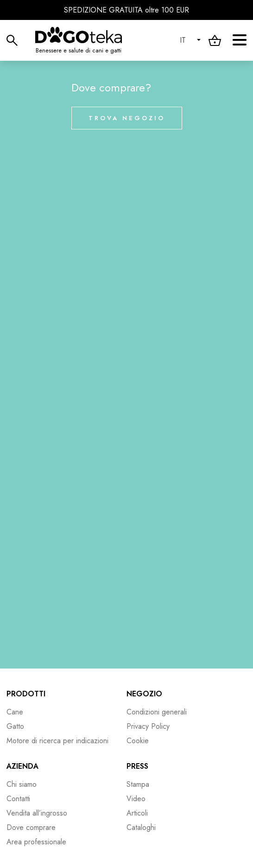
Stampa (138, 784)
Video (136, 799)
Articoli (137, 813)
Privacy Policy (148, 726)
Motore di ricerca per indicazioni (57, 741)
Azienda (22, 766)
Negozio (144, 694)
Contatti (18, 799)
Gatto (15, 726)
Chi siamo (22, 784)
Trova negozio (127, 118)
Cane (15, 712)
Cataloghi (141, 827)
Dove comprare (31, 827)
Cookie (138, 741)
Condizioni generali (157, 712)
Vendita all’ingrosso (37, 813)
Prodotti (26, 694)
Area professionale (36, 842)
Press (137, 766)
